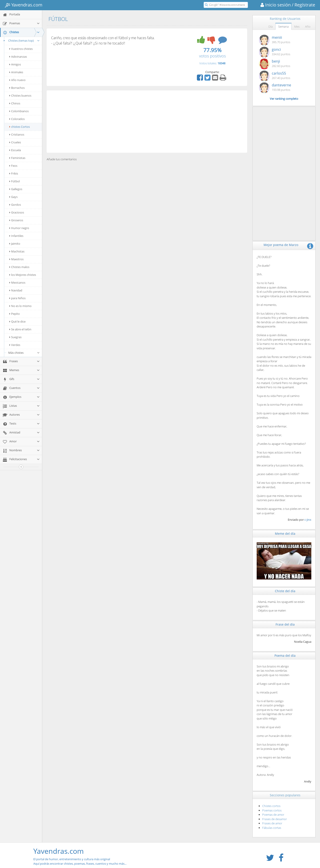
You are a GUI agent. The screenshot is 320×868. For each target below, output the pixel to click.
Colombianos (19, 111)
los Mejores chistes (23, 275)
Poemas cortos (272, 810)
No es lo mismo (20, 306)
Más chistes (24, 353)
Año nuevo (17, 80)
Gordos (15, 205)
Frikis (14, 173)
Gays (13, 197)
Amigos (15, 64)
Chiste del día (285, 591)
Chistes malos (19, 267)
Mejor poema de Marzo (281, 245)
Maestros (16, 259)
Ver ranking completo (284, 99)
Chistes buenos (20, 96)
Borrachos (17, 88)
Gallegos (16, 189)
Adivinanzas (18, 57)
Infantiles (16, 236)
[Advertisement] (147, 122)
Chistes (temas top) (21, 41)
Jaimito (15, 244)
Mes (297, 26)
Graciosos (17, 212)
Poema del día (285, 656)
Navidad (16, 290)
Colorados (17, 119)
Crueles (15, 142)
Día (271, 26)
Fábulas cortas (272, 828)
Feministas (17, 158)
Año (308, 26)
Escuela (15, 150)
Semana (283, 26)
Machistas (17, 251)
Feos (13, 166)
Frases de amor (272, 823)
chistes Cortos (20, 127)
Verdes (15, 345)
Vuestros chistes (21, 49)
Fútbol (15, 181)
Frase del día (285, 624)
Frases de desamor (275, 819)
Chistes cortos (271, 806)
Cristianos (17, 134)
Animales (16, 72)
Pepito (15, 314)
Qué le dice (17, 321)
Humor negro (19, 228)
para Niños (17, 298)
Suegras (15, 337)
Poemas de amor (273, 815)
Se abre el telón (20, 329)
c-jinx (308, 520)
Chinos (15, 103)
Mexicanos (17, 283)
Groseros (16, 220)
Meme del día (285, 534)
